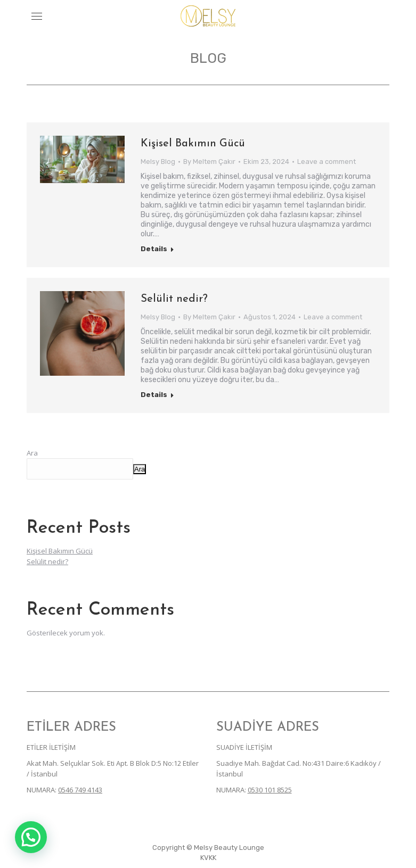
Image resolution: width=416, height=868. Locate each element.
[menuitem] (208, 858)
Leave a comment (327, 162)
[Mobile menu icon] (37, 16)
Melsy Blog (158, 162)
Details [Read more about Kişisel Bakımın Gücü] (154, 249)
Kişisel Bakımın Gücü (193, 144)
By (209, 162)
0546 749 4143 (80, 790)
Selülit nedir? (174, 299)
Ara (32, 453)
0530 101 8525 (270, 790)
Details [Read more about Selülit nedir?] (154, 395)
